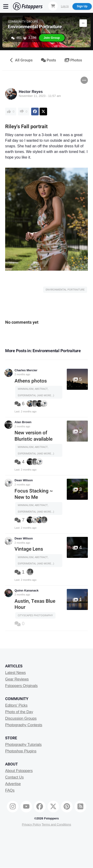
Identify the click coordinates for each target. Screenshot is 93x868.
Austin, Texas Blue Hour (35, 604)
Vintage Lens (29, 549)
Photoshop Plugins (21, 751)
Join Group (52, 38)
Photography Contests (24, 725)
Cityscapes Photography (35, 615)
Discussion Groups (21, 718)
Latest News (15, 673)
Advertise (13, 784)
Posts (49, 60)
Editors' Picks (16, 705)
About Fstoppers (19, 771)
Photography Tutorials (23, 745)
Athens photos (31, 381)
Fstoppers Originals (21, 686)
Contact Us (14, 777)
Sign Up (82, 6)
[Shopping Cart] (53, 6)
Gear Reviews (17, 679)
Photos (73, 60)
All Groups (21, 60)
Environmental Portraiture (35, 27)
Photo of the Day (19, 712)
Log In (65, 6)
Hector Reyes (31, 92)
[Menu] (6, 6)
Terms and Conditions (56, 824)
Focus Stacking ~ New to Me (34, 494)
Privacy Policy (31, 824)
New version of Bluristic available (33, 436)
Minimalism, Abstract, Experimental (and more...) (36, 392)
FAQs (10, 790)
